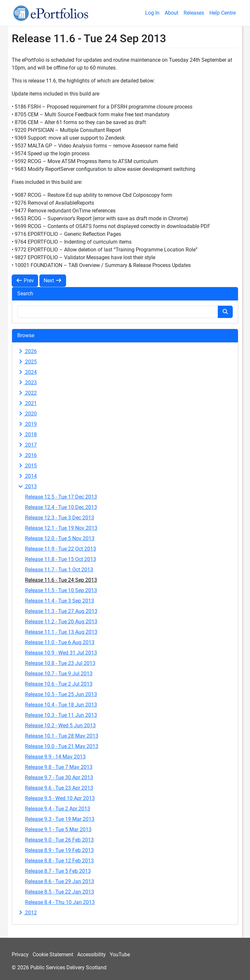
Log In (152, 13)
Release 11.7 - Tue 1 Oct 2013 (59, 570)
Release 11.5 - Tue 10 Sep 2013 (61, 590)
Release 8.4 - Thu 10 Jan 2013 (60, 902)
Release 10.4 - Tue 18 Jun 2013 (61, 705)
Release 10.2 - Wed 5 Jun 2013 (60, 725)
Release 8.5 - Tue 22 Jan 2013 (60, 892)
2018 (27, 434)
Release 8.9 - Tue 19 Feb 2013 (59, 850)
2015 (27, 466)
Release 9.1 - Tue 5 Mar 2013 (58, 829)
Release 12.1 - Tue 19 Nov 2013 (61, 528)
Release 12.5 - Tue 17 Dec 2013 (61, 497)
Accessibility (91, 955)
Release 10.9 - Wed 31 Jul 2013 (61, 653)
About (172, 13)
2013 (27, 486)
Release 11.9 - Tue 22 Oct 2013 (61, 549)
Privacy (20, 955)
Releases (194, 13)
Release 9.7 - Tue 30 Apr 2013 (59, 777)
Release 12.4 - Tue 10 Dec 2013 (61, 507)
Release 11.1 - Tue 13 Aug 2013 (61, 632)
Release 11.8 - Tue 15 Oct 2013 (61, 559)
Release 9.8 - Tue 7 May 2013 (59, 767)
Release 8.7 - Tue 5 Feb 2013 (58, 871)
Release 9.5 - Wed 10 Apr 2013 (60, 798)
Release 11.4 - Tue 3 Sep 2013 (60, 601)
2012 (27, 913)
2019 (27, 424)
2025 (27, 362)
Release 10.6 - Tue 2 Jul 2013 (59, 684)
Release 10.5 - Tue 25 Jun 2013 (61, 694)
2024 (27, 372)
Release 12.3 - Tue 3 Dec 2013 (60, 518)
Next (53, 280)
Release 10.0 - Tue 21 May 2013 (62, 746)
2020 (27, 414)
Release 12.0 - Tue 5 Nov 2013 (60, 538)
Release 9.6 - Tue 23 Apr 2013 (59, 788)
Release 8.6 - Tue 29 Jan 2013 (60, 881)
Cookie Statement (53, 955)
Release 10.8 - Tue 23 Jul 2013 (60, 663)
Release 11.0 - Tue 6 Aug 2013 (60, 642)
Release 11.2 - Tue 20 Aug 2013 (61, 622)
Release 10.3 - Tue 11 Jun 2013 (61, 715)
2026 (27, 351)
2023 (27, 382)
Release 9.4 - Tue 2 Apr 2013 (58, 809)
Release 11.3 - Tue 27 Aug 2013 (61, 611)
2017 (27, 445)
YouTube (120, 955)
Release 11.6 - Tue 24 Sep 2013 (61, 580)
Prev (25, 280)
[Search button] (225, 312)
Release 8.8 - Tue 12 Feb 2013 (59, 861)
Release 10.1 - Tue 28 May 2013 (62, 736)
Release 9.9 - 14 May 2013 (55, 757)
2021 (27, 403)
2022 (27, 393)
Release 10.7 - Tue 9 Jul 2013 (59, 674)
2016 (27, 455)
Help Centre (222, 13)
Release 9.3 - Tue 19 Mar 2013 (60, 819)
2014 (27, 476)
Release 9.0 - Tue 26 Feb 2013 (59, 840)
